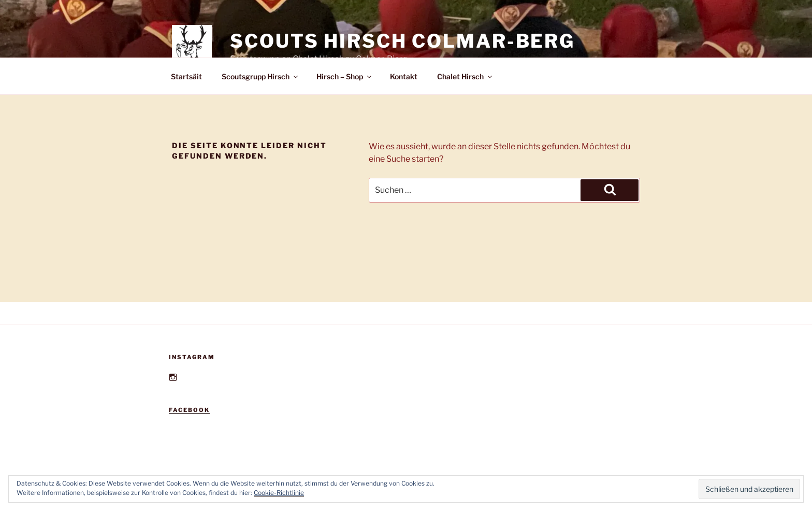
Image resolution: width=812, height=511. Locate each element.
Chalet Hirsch (465, 76)
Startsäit (186, 76)
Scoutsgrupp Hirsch (260, 76)
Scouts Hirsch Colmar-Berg (402, 41)
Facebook (189, 410)
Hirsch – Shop (345, 76)
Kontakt (404, 76)
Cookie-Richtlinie (279, 493)
